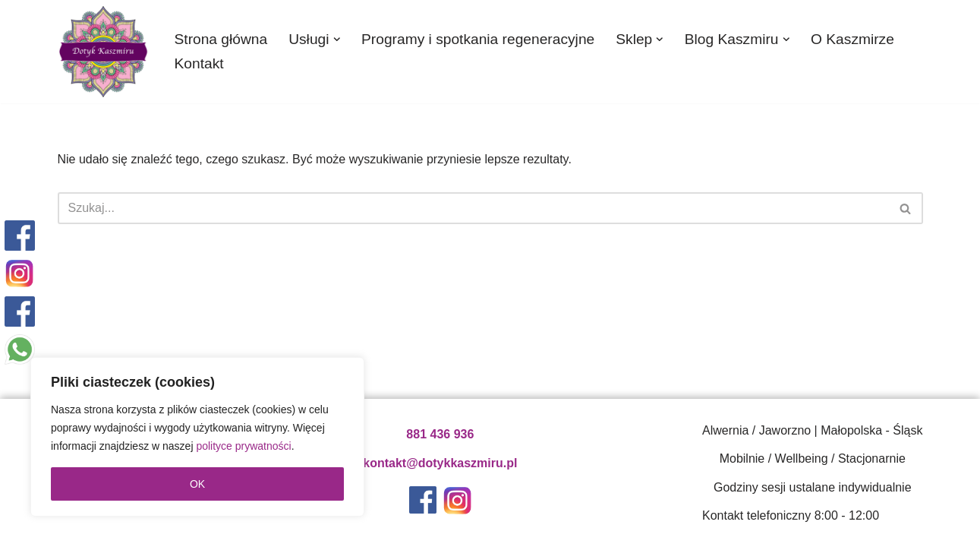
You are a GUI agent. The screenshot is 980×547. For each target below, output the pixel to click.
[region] (197, 437)
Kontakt (199, 63)
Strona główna (221, 39)
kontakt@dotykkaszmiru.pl (440, 463)
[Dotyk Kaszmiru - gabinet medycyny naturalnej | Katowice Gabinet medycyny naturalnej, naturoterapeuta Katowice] (103, 52)
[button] (337, 40)
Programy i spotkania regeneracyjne (478, 39)
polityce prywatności (243, 446)
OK (197, 484)
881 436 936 (440, 434)
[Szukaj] (473, 208)
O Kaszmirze (852, 39)
